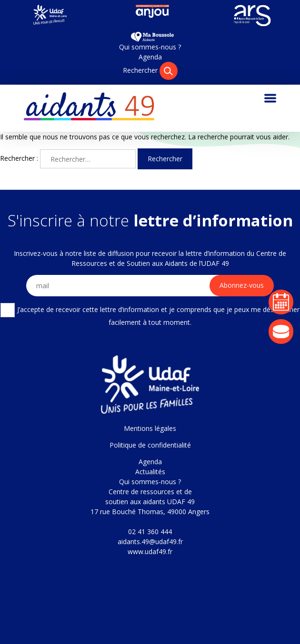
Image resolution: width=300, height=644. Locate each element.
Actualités (150, 472)
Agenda (150, 57)
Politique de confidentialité (150, 445)
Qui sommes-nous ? (150, 47)
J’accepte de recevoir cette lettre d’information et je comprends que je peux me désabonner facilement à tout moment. (150, 315)
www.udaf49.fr (150, 551)
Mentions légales (150, 428)
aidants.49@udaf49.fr (150, 542)
